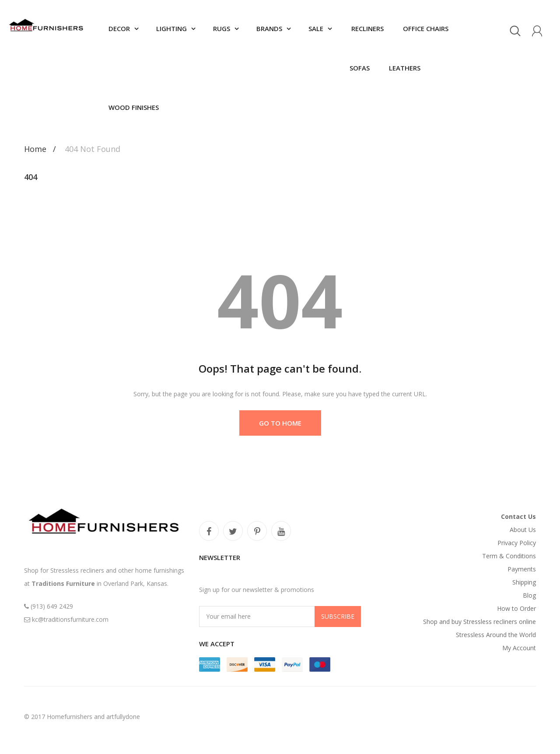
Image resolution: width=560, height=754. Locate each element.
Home (35, 149)
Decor (119, 28)
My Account (519, 648)
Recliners (367, 28)
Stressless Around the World (496, 635)
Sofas (360, 68)
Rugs (222, 28)
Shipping (524, 582)
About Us (523, 530)
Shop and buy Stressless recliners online (479, 622)
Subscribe (338, 616)
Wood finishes (134, 107)
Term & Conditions (509, 556)
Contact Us (518, 516)
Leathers (404, 68)
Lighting (171, 28)
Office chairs (425, 28)
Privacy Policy (517, 543)
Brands (269, 28)
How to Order (516, 608)
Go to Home (280, 423)
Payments (522, 569)
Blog (529, 595)
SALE (316, 28)
